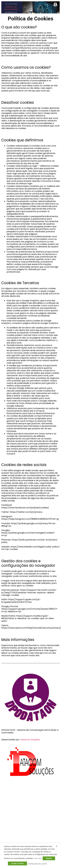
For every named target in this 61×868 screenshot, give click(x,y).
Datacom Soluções (30, 740)
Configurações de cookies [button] (37, 863)
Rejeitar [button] (49, 858)
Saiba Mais (38, 858)
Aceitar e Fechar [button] (17, 863)
